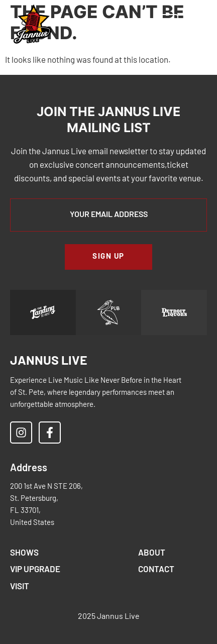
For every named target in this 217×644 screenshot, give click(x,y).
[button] (123, 25)
